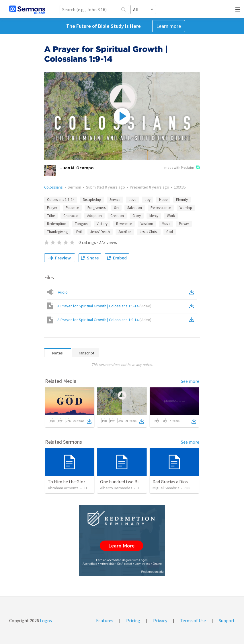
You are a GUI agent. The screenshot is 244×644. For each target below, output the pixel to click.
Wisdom (147, 224)
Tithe (51, 216)
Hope (163, 200)
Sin (116, 208)
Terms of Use (193, 620)
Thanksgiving (57, 232)
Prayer (52, 208)
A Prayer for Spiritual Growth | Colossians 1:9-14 (104, 306)
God (170, 232)
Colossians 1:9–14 (61, 200)
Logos (45, 620)
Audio (63, 292)
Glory (137, 216)
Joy (148, 200)
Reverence (124, 224)
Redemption (57, 224)
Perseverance (161, 208)
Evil (79, 232)
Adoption (94, 216)
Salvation (135, 208)
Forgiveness (96, 208)
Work (171, 216)
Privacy (160, 620)
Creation (117, 216)
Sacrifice (125, 232)
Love (132, 200)
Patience (72, 208)
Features (105, 620)
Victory (102, 224)
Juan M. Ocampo (77, 168)
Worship (186, 208)
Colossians (53, 187)
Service (115, 200)
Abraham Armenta (63, 488)
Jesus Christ (149, 232)
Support (227, 620)
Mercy (154, 216)
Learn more (169, 26)
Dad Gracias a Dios (170, 482)
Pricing (133, 620)
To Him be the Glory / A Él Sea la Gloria (86, 482)
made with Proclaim (182, 168)
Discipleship (92, 200)
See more (190, 381)
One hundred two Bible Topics (129, 482)
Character (71, 216)
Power (184, 224)
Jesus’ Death (100, 232)
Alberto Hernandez (116, 488)
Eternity (182, 200)
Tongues (81, 224)
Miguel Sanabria (166, 488)
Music (166, 224)
